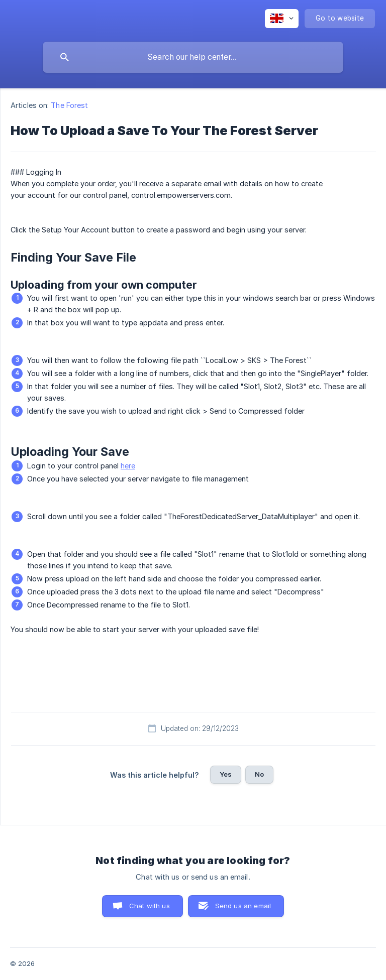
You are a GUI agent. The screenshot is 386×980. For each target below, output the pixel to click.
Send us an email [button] (243, 906)
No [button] (259, 774)
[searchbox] (193, 57)
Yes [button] (226, 774)
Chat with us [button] (150, 906)
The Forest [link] (69, 105)
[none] (282, 19)
